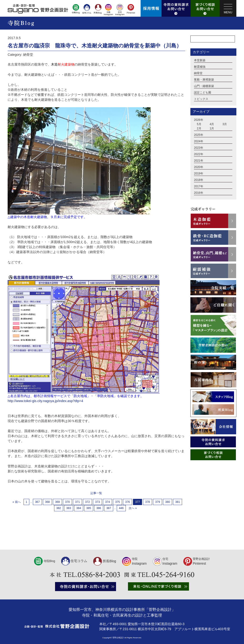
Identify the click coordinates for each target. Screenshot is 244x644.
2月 (199, 129)
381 (178, 502)
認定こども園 (203, 93)
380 (168, 502)
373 (97, 502)
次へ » (133, 508)
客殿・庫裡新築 (204, 80)
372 (87, 502)
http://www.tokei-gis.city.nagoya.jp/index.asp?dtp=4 (45, 401)
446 (121, 508)
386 (99, 508)
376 (127, 502)
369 (57, 502)
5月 (199, 124)
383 (69, 508)
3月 (225, 124)
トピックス (201, 99)
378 (147, 502)
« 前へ (17, 502)
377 (137, 502)
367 (37, 502)
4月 (212, 124)
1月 (212, 129)
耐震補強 (200, 67)
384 (79, 508)
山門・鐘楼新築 (204, 86)
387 (109, 508)
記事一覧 (96, 493)
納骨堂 (198, 73)
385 (89, 508)
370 (67, 502)
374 (107, 502)
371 (77, 502)
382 (59, 508)
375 (117, 502)
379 (158, 502)
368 (47, 502)
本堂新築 (200, 61)
